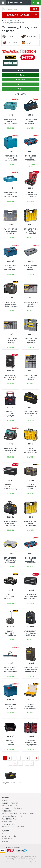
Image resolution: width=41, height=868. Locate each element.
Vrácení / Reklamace (10, 819)
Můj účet (5, 834)
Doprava (5, 800)
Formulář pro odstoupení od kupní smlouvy (19, 814)
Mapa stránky (7, 821)
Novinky (5, 842)
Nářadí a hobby (11, 20)
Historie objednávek (10, 836)
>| (32, 763)
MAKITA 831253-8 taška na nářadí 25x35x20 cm (10, 450)
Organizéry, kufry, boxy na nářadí (13, 23)
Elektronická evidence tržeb (13, 816)
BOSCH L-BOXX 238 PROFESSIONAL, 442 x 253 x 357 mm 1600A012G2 (10, 270)
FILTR (20, 70)
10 (15, 763)
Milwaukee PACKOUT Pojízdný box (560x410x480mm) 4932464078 (10, 416)
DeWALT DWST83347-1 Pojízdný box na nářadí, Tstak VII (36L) (10, 635)
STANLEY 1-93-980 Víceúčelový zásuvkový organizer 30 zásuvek (10, 343)
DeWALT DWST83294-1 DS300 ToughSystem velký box (31, 489)
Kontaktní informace (10, 803)
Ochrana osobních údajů (12, 808)
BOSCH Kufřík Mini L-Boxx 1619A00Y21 (31, 268)
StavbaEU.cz (18, 848)
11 (20, 763)
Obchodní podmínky (9, 806)
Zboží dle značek (8, 824)
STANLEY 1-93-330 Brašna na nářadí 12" (31, 414)
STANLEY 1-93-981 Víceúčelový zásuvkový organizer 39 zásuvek (31, 379)
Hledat (34, 9)
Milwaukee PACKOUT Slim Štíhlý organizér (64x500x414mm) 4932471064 (31, 745)
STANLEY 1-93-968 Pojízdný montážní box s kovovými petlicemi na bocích (31, 672)
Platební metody (8, 811)
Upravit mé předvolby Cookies (13, 827)
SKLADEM (21, 94)
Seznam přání (7, 839)
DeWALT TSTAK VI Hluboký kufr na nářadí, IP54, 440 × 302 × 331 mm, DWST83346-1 (10, 306)
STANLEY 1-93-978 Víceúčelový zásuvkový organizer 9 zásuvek (31, 306)
